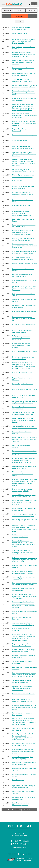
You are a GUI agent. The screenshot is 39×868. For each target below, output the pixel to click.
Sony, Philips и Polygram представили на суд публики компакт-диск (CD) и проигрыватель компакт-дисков (24, 675)
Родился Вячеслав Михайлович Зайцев (25, 389)
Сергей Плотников (24, 861)
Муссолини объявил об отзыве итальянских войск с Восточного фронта (23, 474)
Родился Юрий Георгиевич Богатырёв (25, 520)
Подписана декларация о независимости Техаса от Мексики (23, 170)
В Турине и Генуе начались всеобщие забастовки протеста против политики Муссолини (25, 453)
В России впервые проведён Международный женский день (23, 258)
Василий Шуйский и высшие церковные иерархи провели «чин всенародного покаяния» (23, 54)
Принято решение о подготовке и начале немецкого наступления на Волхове (23, 420)
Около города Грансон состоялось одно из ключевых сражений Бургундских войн (23, 41)
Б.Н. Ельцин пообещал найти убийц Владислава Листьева (24, 744)
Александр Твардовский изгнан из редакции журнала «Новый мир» (23, 624)
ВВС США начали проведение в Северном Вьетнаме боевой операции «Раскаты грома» (25, 596)
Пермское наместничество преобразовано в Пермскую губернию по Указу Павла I (25, 116)
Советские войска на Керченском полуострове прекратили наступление (25, 427)
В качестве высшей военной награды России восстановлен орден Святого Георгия (24, 707)
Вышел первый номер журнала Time (24, 324)
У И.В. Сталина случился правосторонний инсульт (20, 536)
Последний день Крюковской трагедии (22, 446)
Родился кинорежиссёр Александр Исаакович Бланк (23, 396)
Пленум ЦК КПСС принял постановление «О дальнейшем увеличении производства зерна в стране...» (23, 544)
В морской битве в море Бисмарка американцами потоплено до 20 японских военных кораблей (24, 460)
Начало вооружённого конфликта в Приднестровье (24, 714)
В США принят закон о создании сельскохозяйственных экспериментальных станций (23, 232)
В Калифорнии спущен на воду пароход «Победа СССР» (22, 490)
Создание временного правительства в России (24, 281)
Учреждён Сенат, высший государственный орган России (22, 80)
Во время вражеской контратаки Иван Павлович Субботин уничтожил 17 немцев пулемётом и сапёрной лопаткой (25, 482)
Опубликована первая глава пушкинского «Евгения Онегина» (23, 147)
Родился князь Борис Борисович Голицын (23, 201)
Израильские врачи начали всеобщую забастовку (25, 668)
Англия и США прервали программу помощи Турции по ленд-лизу (24, 496)
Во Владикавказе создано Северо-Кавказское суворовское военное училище (23, 751)
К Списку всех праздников (19, 809)
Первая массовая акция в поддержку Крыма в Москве (24, 798)
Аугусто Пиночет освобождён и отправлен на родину (23, 758)
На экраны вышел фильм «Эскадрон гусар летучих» (24, 656)
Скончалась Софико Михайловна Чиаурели (23, 792)
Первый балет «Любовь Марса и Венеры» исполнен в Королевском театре (23, 93)
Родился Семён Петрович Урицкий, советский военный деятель (24, 239)
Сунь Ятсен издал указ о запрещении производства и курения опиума (24, 252)
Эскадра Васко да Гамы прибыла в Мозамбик (23, 48)
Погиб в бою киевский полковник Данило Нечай (23, 69)
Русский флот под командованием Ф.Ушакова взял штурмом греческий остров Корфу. (24, 123)
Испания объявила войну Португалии (24, 135)
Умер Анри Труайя (18, 780)
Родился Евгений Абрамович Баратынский (22, 130)
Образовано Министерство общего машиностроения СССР (24, 589)
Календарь (8, 10)
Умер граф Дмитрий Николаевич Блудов (23, 220)
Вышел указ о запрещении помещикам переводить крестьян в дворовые (24, 194)
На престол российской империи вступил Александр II (23, 187)
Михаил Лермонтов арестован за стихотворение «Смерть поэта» (23, 176)
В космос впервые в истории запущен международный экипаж (25, 651)
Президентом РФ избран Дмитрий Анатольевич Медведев (23, 787)
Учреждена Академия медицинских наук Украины (24, 729)
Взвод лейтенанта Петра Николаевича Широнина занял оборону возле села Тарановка (25, 439)
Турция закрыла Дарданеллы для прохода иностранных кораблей (23, 413)
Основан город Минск (20, 33)
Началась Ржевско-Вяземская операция (22, 433)
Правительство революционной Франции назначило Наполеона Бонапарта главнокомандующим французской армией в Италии (23, 107)
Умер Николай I (17, 181)
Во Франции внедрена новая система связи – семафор (24, 99)
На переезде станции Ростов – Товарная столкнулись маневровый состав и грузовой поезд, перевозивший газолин (24, 637)
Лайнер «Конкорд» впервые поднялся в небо (25, 612)
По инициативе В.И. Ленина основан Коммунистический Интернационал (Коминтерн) (24, 288)
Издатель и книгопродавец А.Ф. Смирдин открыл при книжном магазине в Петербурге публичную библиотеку (24, 162)
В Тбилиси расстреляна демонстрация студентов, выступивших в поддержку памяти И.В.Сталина (25, 560)
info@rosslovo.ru (19, 847)
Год (20, 10)
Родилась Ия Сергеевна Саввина (23, 372)
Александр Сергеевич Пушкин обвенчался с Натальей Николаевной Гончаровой (24, 154)
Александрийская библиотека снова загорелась (24, 769)
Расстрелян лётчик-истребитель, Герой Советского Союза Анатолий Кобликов (25, 502)
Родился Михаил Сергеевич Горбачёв (24, 351)
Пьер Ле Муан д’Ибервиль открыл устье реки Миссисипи (23, 74)
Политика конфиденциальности (19, 854)
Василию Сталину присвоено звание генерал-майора (24, 509)
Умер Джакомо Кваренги (20, 140)
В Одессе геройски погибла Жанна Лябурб (23, 295)
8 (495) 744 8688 (20, 841)
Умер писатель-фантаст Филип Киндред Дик (22, 662)
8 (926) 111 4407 (20, 844)
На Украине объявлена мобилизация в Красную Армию (25, 306)
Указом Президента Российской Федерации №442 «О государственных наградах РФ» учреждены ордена (23, 737)
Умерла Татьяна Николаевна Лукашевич (21, 630)
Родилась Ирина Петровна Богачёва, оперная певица (24, 408)
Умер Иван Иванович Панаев (22, 206)
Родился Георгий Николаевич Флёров (24, 263)
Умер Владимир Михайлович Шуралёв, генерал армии (22, 804)
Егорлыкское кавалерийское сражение (25, 311)
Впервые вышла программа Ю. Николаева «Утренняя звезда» (22, 700)
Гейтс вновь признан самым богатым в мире (24, 775)
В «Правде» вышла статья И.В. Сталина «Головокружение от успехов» (22, 345)
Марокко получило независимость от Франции (25, 566)
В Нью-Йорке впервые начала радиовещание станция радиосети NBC (23, 319)
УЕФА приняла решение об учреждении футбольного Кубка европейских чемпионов (23, 552)
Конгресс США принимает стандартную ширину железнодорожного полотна (21, 213)
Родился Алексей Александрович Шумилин (23, 379)
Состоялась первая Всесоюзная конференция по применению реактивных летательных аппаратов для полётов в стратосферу (24, 365)
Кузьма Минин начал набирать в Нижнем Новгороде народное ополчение (23, 62)
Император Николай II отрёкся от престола (23, 270)
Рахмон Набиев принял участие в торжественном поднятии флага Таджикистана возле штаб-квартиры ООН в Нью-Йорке (24, 721)
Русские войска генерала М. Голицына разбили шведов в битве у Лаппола (25, 86)
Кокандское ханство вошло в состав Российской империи (24, 226)
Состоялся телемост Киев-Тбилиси (23, 694)
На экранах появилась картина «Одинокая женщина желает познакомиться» (22, 688)
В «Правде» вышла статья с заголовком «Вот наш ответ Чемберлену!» (21, 338)
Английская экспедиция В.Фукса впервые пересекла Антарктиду (23, 572)
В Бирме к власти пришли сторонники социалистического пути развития (25, 584)
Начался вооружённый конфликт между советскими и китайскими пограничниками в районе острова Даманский (24, 605)
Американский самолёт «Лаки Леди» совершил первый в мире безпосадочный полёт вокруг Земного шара (25, 528)
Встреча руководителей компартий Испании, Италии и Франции (24, 645)
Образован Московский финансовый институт (24, 300)
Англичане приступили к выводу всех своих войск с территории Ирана (24, 515)
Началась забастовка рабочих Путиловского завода (22, 275)
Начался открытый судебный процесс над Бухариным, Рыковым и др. (25, 402)
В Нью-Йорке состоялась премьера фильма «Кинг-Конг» (24, 358)
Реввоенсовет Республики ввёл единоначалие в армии (22, 331)
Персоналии (31, 10)
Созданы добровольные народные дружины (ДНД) (24, 578)
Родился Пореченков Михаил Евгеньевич (22, 618)
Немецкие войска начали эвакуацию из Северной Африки (24, 467)
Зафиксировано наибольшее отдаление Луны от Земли (22, 681)
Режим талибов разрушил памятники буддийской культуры (24, 763)
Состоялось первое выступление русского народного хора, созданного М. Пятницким (25, 246)
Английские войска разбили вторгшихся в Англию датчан (22, 28)
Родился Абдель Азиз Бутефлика (23, 384)
